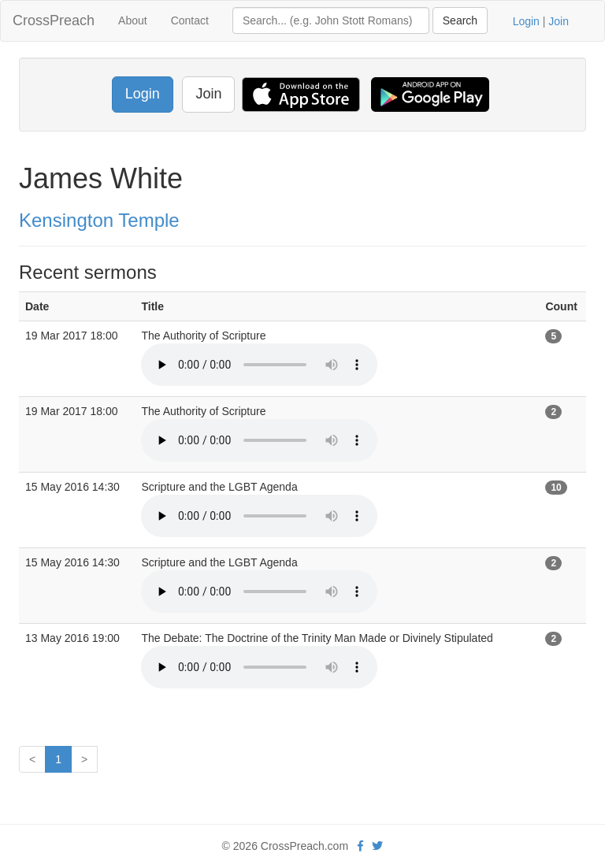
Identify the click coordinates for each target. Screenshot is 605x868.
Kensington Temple (99, 220)
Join (559, 21)
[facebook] (360, 846)
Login (526, 21)
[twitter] (377, 846)
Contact (190, 20)
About (133, 20)
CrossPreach (54, 20)
